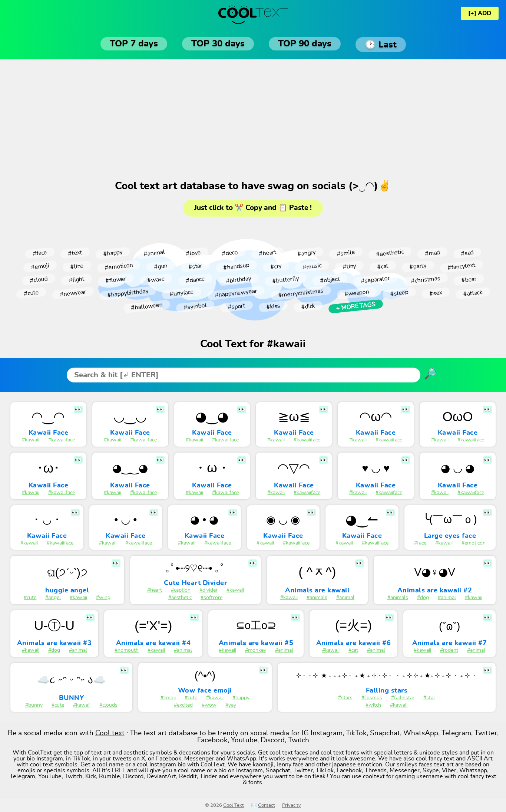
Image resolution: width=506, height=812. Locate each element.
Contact (267, 806)
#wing (103, 598)
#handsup (236, 266)
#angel (53, 598)
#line (77, 266)
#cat (383, 266)
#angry (306, 253)
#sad (467, 253)
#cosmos (372, 698)
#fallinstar (403, 698)
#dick (308, 306)
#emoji (40, 266)
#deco (230, 253)
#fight (76, 280)
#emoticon (119, 266)
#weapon (357, 293)
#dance (195, 280)
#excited (183, 705)
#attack (473, 293)
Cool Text (234, 806)
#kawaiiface (62, 440)
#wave (156, 280)
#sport (236, 307)
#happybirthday (128, 293)
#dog (423, 598)
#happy (113, 253)
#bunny (34, 705)
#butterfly (285, 280)
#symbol (195, 306)
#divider (209, 590)
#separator (375, 280)
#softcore (211, 598)
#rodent (449, 650)
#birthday (238, 280)
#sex (436, 293)
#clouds (108, 705)
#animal (154, 253)
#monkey (256, 650)
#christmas (425, 280)
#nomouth (127, 650)
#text (75, 253)
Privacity (292, 806)
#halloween (147, 307)
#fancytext (461, 266)
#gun (161, 266)
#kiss (273, 306)
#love (193, 253)
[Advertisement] (253, 119)
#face (40, 253)
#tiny (349, 266)
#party (418, 267)
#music (312, 266)
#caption (181, 590)
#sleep (399, 293)
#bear (469, 280)
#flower (116, 280)
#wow (209, 705)
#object (330, 280)
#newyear (73, 293)
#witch (373, 705)
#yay (231, 705)
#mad (432, 253)
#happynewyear (236, 293)
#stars (345, 698)
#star (195, 266)
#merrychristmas (301, 293)
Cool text (110, 733)
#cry (276, 266)
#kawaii (31, 440)
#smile (346, 253)
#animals (317, 598)
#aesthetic (390, 253)
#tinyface (181, 293)
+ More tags (355, 306)
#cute (31, 293)
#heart (267, 253)
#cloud (39, 280)
